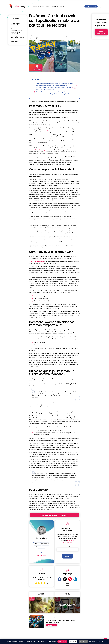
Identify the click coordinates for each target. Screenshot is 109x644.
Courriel (68, 546)
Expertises (41, 6)
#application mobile (41, 555)
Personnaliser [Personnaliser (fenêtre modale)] (83, 641)
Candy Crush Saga (40, 150)
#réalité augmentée (42, 559)
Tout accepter (62, 641)
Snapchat (53, 130)
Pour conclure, (14, 41)
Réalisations (55, 6)
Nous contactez (101, 32)
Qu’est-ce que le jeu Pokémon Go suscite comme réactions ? (17, 37)
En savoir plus (52, 625)
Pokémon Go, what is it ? (17, 21)
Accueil (31, 32)
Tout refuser (73, 641)
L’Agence (34, 6)
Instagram (47, 130)
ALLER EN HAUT (107, 636)
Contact (62, 6)
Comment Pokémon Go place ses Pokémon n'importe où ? (17, 32)
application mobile (47, 135)
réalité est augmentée (37, 262)
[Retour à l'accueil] (18, 6)
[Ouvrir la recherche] (100, 6)
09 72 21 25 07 (92, 6)
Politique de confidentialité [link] (96, 642)
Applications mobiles (48, 32)
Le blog (48, 6)
